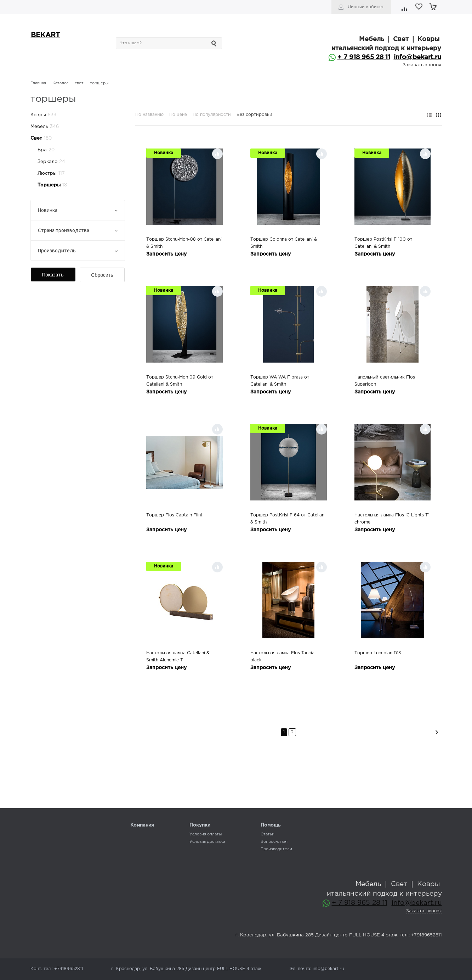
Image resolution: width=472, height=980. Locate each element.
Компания (142, 825)
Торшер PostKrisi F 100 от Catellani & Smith (383, 243)
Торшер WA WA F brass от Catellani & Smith (280, 381)
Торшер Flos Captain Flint (174, 515)
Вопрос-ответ (274, 842)
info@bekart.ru (417, 57)
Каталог (60, 83)
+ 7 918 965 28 (360, 57)
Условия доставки (207, 842)
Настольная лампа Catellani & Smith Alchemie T (178, 657)
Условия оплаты (206, 834)
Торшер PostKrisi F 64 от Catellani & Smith (288, 519)
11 (387, 57)
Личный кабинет (366, 7)
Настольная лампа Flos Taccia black (282, 657)
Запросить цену (166, 254)
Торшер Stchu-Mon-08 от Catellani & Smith (184, 243)
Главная (38, 83)
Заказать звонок (422, 65)
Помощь (271, 825)
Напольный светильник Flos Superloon (385, 381)
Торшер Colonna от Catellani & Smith (284, 243)
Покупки (200, 825)
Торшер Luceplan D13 (378, 653)
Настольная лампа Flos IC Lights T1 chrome (392, 519)
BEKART (46, 35)
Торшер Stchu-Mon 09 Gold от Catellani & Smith (180, 381)
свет (79, 83)
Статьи (268, 834)
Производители (276, 849)
